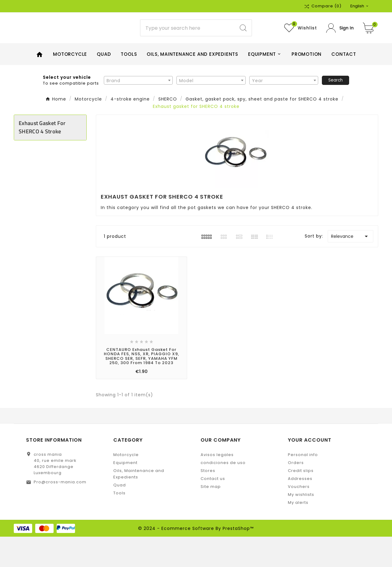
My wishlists (301, 525)
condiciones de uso (223, 493)
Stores (208, 501)
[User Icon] (340, 43)
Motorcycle (126, 485)
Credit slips (301, 501)
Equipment (125, 493)
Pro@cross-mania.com (60, 512)
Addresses (300, 509)
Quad (120, 515)
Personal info (303, 485)
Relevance (351, 267)
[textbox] (138, 111)
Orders (296, 493)
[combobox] (138, 111)
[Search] (188, 43)
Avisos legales (217, 485)
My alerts (298, 533)
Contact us (213, 509)
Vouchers (299, 517)
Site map (211, 517)
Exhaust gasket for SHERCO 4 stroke (42, 158)
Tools (119, 523)
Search (335, 110)
